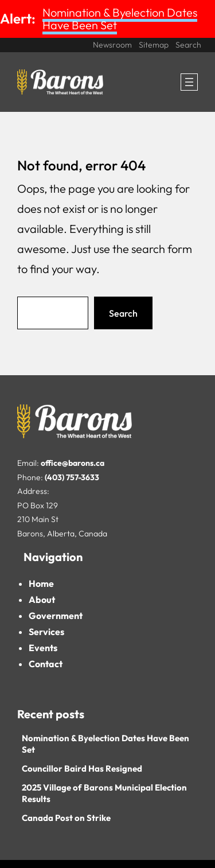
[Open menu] (189, 82)
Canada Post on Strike (66, 818)
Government (56, 616)
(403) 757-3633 (72, 477)
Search (123, 313)
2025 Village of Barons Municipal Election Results (104, 793)
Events (43, 648)
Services (46, 632)
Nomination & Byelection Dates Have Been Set (120, 19)
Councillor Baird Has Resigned (82, 768)
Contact (46, 664)
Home (41, 583)
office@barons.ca (73, 463)
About (42, 600)
